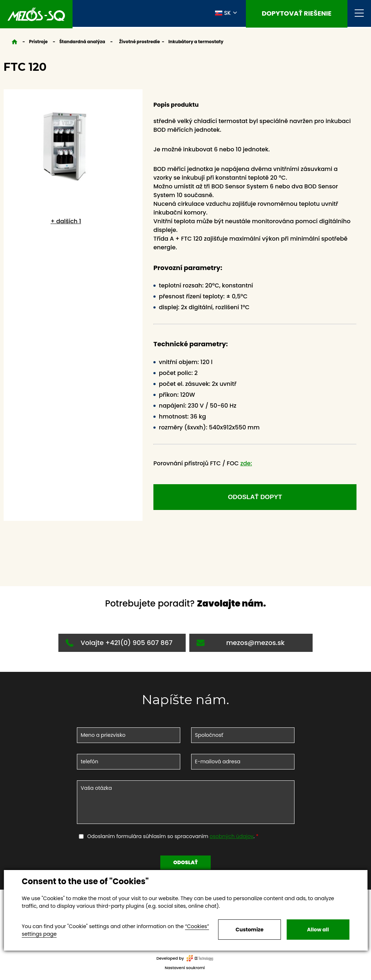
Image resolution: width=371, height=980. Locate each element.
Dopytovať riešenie (297, 14)
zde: (246, 463)
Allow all (318, 930)
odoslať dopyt (255, 498)
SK (223, 14)
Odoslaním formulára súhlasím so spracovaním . (172, 839)
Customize (250, 930)
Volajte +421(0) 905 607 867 (119, 645)
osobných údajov (232, 839)
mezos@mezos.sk (241, 645)
